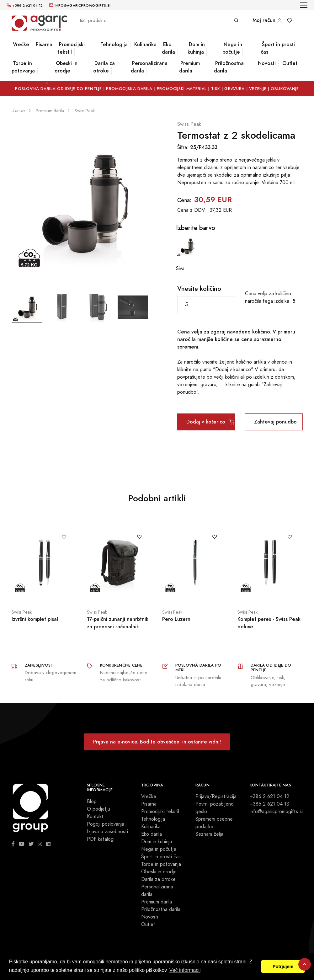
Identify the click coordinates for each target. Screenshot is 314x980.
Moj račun (267, 20)
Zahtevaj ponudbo (275, 422)
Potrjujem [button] (283, 967)
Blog (92, 802)
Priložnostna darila (229, 67)
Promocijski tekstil (71, 48)
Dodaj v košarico (210, 422)
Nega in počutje (232, 48)
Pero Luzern (176, 619)
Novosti (267, 63)
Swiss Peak (189, 124)
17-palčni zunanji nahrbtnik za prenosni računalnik (118, 623)
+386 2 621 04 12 (269, 796)
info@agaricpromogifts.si (276, 812)
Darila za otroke (104, 67)
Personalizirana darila (149, 67)
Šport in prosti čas (278, 48)
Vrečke (21, 44)
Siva (187, 254)
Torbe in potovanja (23, 67)
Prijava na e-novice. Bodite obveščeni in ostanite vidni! (157, 742)
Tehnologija (114, 44)
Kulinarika (145, 44)
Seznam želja (209, 834)
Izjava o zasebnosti (107, 832)
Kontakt (95, 817)
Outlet (290, 63)
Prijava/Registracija (216, 796)
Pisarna (44, 44)
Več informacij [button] (185, 970)
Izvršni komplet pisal (35, 619)
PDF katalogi (101, 839)
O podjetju (98, 809)
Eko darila (168, 48)
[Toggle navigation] (304, 5)
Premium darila (189, 67)
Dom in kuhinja (196, 48)
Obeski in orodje (66, 67)
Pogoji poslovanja (106, 824)
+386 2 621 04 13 (269, 804)
